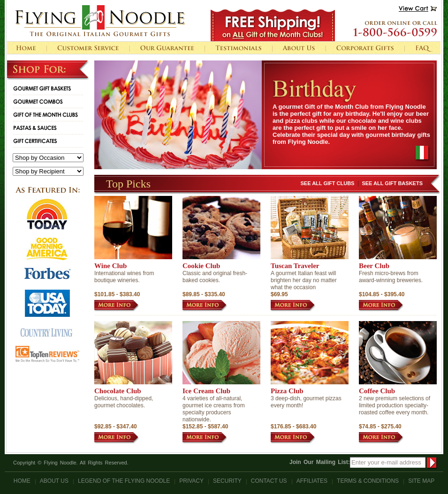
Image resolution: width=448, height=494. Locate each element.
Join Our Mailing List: (320, 462)
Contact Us (269, 481)
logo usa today (47, 303)
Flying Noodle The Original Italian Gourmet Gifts (100, 21)
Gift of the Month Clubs (43, 115)
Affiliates (312, 481)
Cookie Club (201, 266)
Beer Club (374, 266)
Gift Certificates (33, 141)
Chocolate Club (118, 391)
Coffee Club (377, 391)
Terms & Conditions (368, 481)
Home (22, 481)
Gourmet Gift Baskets (40, 88)
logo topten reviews (47, 354)
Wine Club (110, 266)
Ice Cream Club (206, 391)
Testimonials (238, 48)
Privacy (191, 481)
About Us (299, 48)
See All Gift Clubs (328, 183)
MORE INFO (117, 306)
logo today (47, 214)
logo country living (46, 333)
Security (227, 481)
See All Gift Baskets (392, 183)
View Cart (418, 9)
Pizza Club (287, 391)
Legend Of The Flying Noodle (124, 481)
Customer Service (88, 48)
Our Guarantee (167, 48)
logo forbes (48, 273)
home (27, 48)
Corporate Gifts (365, 48)
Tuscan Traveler (295, 266)
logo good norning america (47, 249)
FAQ (422, 48)
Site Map (421, 481)
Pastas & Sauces (33, 128)
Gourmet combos (36, 101)
